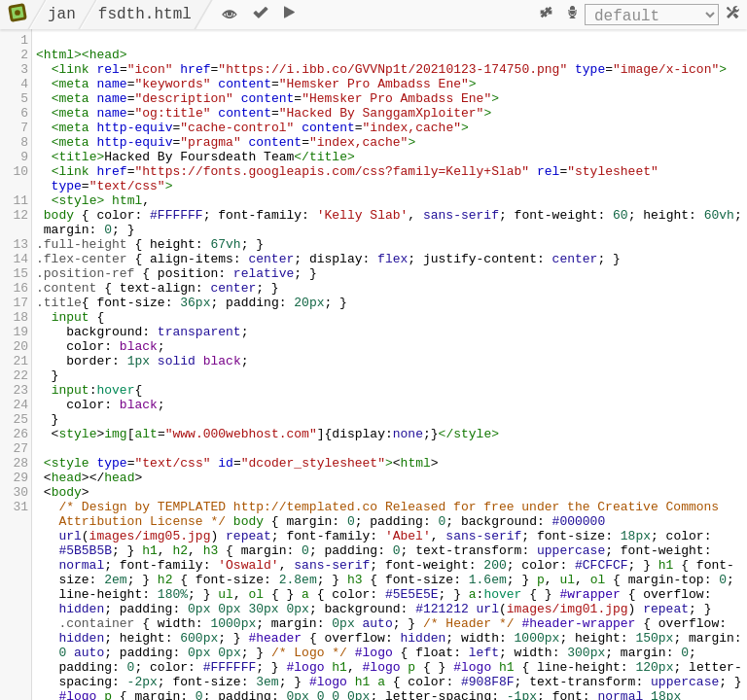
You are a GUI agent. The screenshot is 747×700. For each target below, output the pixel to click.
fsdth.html (145, 15)
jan (62, 15)
